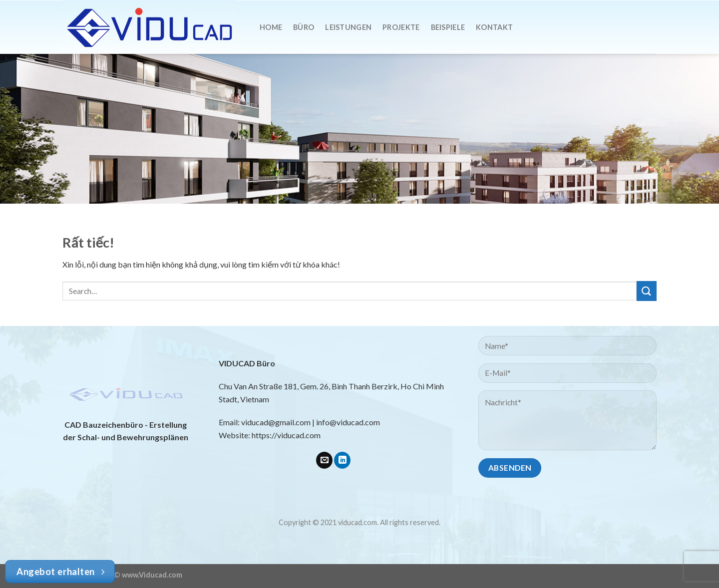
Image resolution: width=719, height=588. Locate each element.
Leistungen (348, 27)
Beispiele (448, 27)
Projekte (401, 27)
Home (271, 27)
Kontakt (494, 27)
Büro (304, 27)
